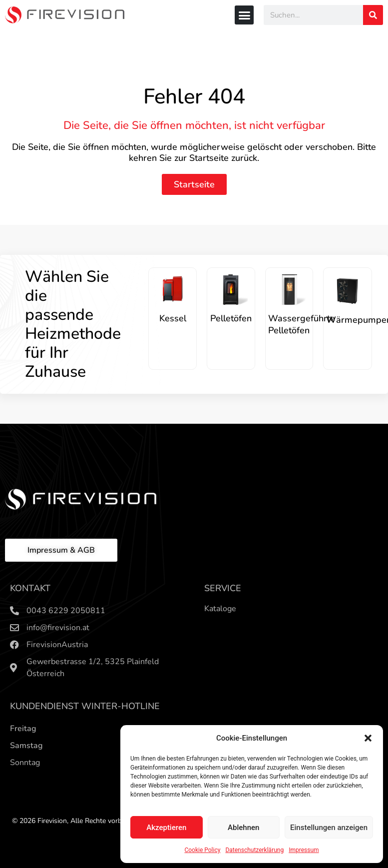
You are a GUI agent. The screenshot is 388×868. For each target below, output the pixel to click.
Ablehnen (243, 828)
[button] (368, 738)
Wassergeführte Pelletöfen (302, 324)
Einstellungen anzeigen (329, 828)
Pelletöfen (231, 318)
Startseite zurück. (224, 158)
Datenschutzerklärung (254, 850)
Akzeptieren (166, 828)
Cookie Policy (202, 850)
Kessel (173, 318)
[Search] (373, 15)
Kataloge (220, 609)
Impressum (304, 850)
